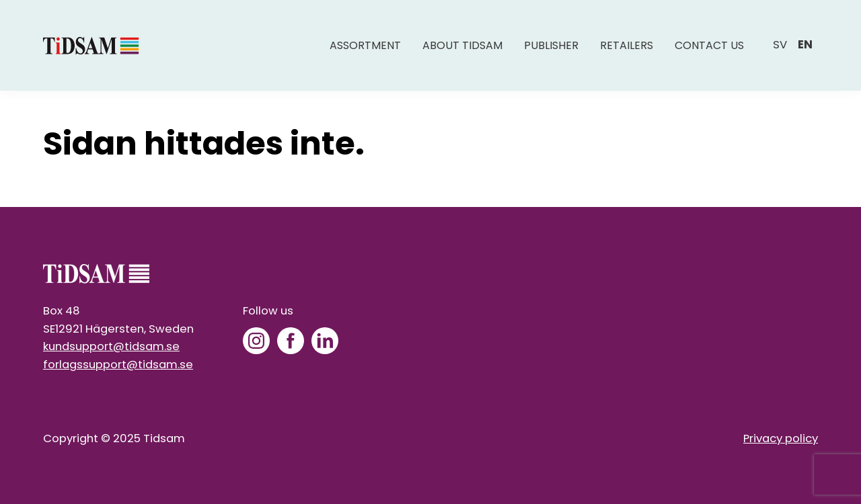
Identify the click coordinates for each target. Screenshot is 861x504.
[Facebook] (291, 341)
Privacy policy (781, 438)
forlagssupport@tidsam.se (118, 365)
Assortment (365, 45)
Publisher (551, 45)
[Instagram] (256, 341)
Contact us (709, 45)
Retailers (627, 45)
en (805, 45)
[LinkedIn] (325, 341)
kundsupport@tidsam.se (111, 346)
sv (780, 45)
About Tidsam (462, 45)
